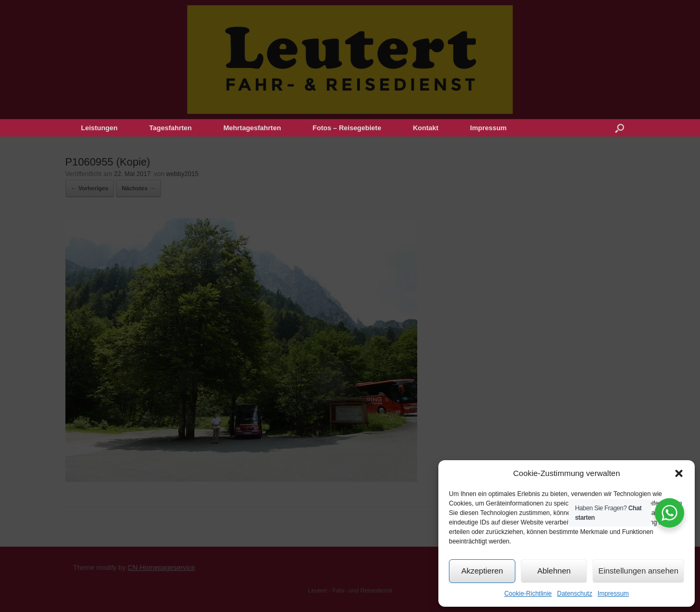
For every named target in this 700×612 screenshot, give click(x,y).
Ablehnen (554, 571)
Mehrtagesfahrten (252, 128)
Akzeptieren (482, 571)
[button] (679, 473)
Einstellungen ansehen (638, 571)
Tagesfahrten (171, 128)
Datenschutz (575, 594)
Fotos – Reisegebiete (347, 128)
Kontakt (426, 128)
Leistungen (99, 128)
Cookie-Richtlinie (528, 594)
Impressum (613, 594)
